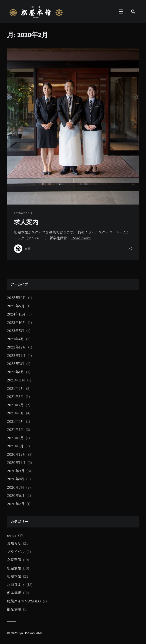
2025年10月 (17, 298)
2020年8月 (16, 479)
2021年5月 (15, 421)
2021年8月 (15, 396)
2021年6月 (15, 413)
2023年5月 (16, 330)
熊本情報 (14, 593)
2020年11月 (16, 462)
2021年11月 (16, 380)
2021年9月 (15, 388)
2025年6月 (16, 306)
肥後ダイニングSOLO (24, 601)
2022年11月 (16, 355)
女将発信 (14, 560)
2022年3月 (16, 363)
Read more (81, 238)
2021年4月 (15, 429)
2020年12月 (17, 454)
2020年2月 (16, 504)
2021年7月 (15, 405)
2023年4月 (15, 339)
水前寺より (16, 584)
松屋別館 (14, 568)
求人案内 (26, 222)
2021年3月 (15, 438)
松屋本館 (14, 576)
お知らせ (14, 543)
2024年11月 (16, 314)
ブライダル (16, 551)
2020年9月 (16, 471)
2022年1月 (15, 372)
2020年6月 (16, 495)
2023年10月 (16, 322)
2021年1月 (15, 446)
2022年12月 (17, 347)
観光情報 (14, 609)
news (12, 535)
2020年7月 (16, 487)
